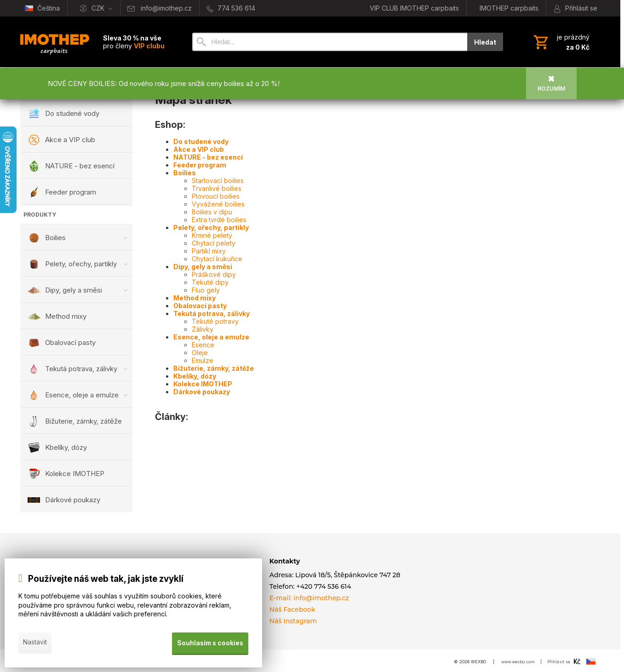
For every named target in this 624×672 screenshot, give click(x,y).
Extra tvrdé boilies (219, 220)
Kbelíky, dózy (195, 376)
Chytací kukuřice (217, 259)
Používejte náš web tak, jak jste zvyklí (106, 581)
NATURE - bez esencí (208, 157)
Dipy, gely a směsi (203, 267)
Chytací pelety (214, 243)
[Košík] (561, 42)
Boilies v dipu (212, 212)
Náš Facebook (292, 609)
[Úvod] (55, 42)
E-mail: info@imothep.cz (309, 598)
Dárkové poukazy (202, 392)
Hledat (485, 42)
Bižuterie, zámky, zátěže (214, 368)
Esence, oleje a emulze (211, 337)
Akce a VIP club (199, 149)
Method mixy (195, 298)
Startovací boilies (218, 181)
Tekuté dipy (210, 282)
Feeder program (200, 165)
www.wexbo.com (518, 662)
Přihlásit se (559, 662)
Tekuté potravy (215, 321)
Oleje (200, 353)
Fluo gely (206, 290)
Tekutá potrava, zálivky (212, 313)
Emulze (203, 360)
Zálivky (203, 329)
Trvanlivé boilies (217, 188)
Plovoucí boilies (216, 196)
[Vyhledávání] (330, 42)
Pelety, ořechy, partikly (211, 227)
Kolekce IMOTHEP (203, 384)
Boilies (185, 173)
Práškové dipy (214, 274)
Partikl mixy (209, 251)
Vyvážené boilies (218, 204)
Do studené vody (201, 141)
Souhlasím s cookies (209, 644)
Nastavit (35, 644)
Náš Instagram (293, 621)
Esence (203, 345)
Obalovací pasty (200, 306)
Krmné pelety (212, 235)
